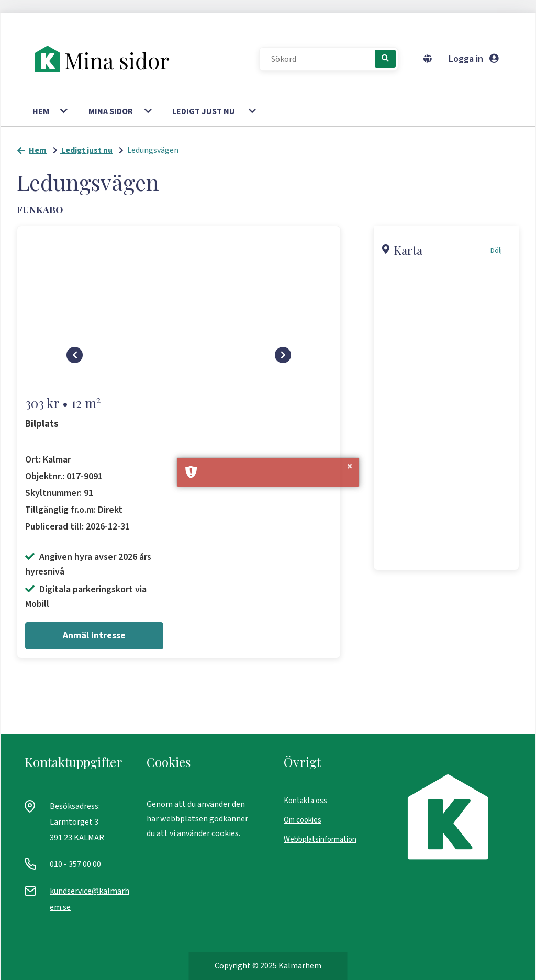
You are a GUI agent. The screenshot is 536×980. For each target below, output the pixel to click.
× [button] (350, 467)
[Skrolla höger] (283, 360)
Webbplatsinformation (320, 840)
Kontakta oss (305, 801)
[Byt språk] (430, 59)
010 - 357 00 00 (75, 864)
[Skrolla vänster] (75, 360)
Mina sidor (111, 111)
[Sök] (385, 59)
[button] (65, 111)
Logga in (473, 59)
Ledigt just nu (204, 111)
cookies (225, 833)
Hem (41, 111)
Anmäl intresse (94, 635)
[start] (107, 59)
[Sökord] (322, 59)
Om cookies (303, 820)
